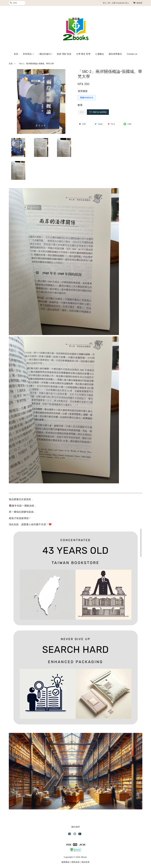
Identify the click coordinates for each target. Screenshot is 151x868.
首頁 (16, 54)
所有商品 (28, 54)
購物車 (139, 3)
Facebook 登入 (122, 3)
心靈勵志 (100, 54)
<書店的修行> (45, 54)
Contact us (132, 54)
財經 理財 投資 (64, 54)
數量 (80, 105)
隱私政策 (76, 862)
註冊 (114, 3)
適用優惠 (83, 91)
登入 (105, 3)
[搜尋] (17, 3)
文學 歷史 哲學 (83, 54)
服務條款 (66, 862)
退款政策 (85, 862)
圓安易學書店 (115, 54)
